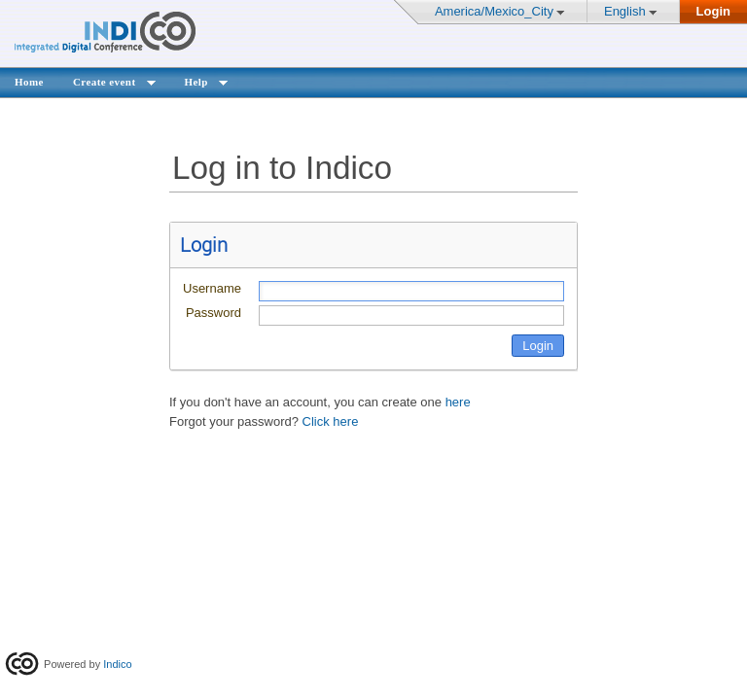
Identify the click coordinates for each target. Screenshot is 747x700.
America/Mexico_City (494, 11)
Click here (331, 421)
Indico (117, 664)
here (458, 402)
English (625, 11)
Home (29, 82)
